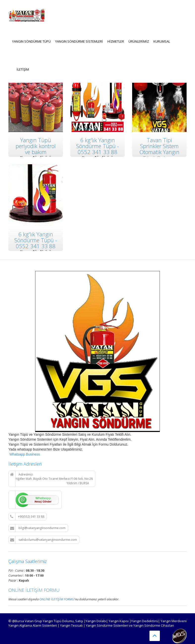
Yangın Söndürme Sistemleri (79, 41)
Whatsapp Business (24, 454)
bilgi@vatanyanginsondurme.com (38, 528)
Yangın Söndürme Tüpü (31, 41)
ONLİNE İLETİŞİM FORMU (34, 590)
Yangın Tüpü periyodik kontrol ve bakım (36, 146)
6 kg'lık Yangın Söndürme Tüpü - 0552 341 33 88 (97, 146)
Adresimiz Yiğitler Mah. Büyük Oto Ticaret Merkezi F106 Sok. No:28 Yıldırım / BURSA (51, 479)
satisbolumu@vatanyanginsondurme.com (44, 540)
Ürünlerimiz (139, 41)
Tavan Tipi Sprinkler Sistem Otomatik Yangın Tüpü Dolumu (159, 149)
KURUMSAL (162, 41)
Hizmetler (116, 41)
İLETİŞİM (23, 69)
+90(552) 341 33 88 (27, 517)
